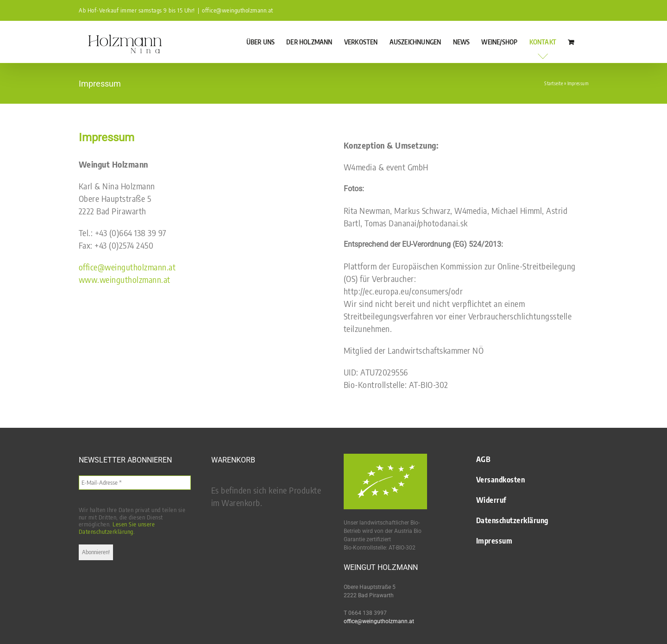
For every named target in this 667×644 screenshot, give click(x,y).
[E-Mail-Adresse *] (135, 483)
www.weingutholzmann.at (125, 279)
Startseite (554, 83)
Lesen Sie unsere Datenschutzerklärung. (117, 528)
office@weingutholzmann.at (238, 10)
